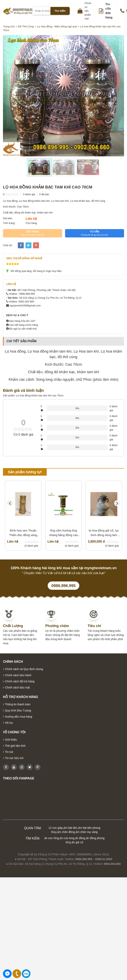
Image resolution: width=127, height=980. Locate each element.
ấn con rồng (52, 838)
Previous (10, 503)
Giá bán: (8, 218)
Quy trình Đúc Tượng (18, 710)
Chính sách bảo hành (18, 675)
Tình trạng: (9, 223)
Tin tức (9, 752)
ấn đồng (80, 838)
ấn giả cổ (77, 842)
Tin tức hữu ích (14, 758)
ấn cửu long (67, 838)
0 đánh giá (29, 194)
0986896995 (26, 974)
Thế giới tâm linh (15, 746)
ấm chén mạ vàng (87, 832)
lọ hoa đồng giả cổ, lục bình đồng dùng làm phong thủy (104, 533)
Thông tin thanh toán (18, 704)
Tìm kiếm (60, 11)
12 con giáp (56, 828)
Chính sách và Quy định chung (24, 669)
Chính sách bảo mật (17, 687)
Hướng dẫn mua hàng (18, 717)
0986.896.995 (63, 586)
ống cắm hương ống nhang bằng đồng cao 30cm (63, 533)
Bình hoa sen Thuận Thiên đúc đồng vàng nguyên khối (23, 533)
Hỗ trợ (9, 723)
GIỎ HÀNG (33, 233)
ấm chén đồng (66, 832)
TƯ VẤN (95, 233)
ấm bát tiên (70, 828)
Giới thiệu (11, 740)
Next (117, 503)
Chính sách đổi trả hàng (20, 681)
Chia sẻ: (8, 245)
